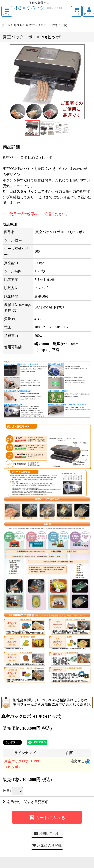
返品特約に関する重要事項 (25, 802)
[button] (7, 11)
